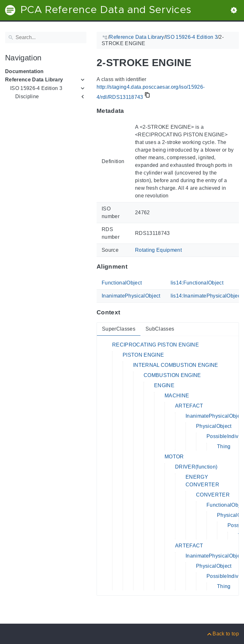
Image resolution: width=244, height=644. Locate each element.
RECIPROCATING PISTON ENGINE (156, 345)
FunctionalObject (122, 283)
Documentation (24, 71)
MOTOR (174, 457)
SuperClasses (119, 329)
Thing (224, 446)
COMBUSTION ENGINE (172, 375)
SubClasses (160, 329)
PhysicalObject (214, 426)
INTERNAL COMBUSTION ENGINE (176, 365)
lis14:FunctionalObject (197, 283)
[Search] (46, 38)
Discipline (27, 96)
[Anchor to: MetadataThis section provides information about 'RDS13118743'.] (130, 111)
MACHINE (177, 396)
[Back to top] (223, 634)
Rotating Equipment (158, 250)
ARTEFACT (189, 406)
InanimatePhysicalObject (131, 296)
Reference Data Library (34, 80)
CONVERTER (213, 495)
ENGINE (164, 385)
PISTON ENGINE (143, 355)
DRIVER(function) (196, 467)
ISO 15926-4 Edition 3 (36, 88)
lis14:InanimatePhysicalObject (206, 296)
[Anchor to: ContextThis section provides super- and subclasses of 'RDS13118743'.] (126, 312)
